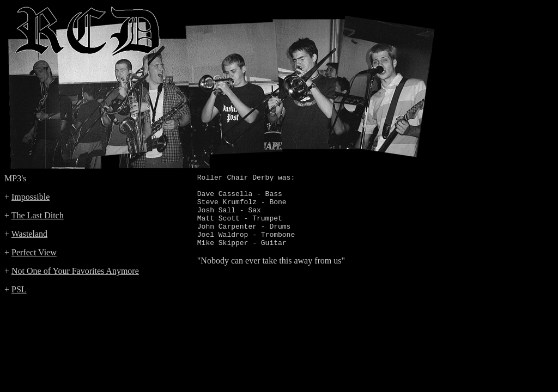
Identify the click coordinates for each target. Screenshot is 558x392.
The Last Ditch (38, 215)
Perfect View (34, 252)
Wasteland (29, 234)
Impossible (31, 197)
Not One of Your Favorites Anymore (75, 271)
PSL (19, 289)
